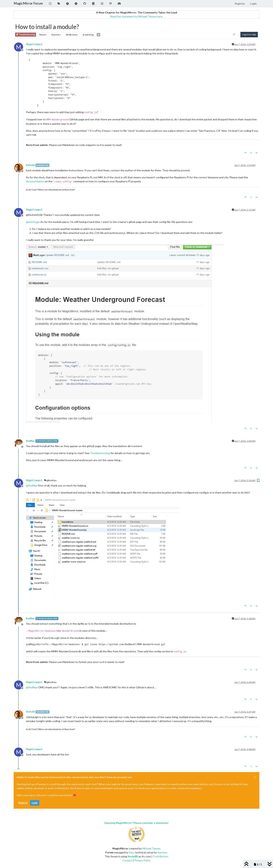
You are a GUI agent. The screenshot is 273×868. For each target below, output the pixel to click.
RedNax (30, 441)
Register (23, 803)
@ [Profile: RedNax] (32, 485)
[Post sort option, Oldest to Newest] (234, 34)
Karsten (162, 852)
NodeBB (133, 856)
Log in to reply (249, 34)
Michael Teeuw (151, 848)
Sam (131, 852)
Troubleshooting (26, 35)
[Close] (255, 777)
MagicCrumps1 (34, 44)
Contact (127, 860)
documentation (35, 181)
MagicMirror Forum (28, 3)
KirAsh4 (30, 165)
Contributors (161, 856)
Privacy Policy (142, 860)
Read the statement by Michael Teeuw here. (136, 16)
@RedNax (50, 480)
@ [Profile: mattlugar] (33, 222)
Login (35, 803)
